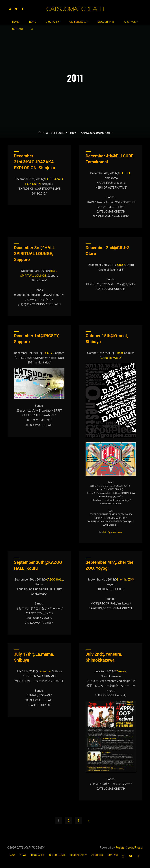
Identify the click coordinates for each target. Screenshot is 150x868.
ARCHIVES (97, 855)
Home (12, 855)
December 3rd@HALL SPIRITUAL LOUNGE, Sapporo (34, 254)
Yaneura (121, 671)
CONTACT (113, 855)
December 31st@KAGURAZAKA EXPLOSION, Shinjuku (34, 162)
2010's (72, 135)
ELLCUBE (125, 173)
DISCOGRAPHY (79, 855)
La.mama (45, 671)
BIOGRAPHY (38, 855)
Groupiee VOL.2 (111, 358)
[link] (32, 29)
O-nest (119, 353)
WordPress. (135, 848)
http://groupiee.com (113, 532)
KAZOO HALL (54, 580)
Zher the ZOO (125, 580)
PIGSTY (47, 353)
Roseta (120, 848)
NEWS (23, 855)
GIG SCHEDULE (55, 135)
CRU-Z (121, 265)
